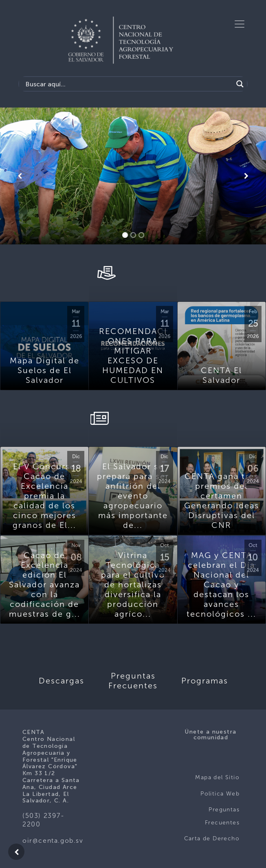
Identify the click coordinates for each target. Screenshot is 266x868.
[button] (20, 176)
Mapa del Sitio (217, 777)
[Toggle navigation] (240, 24)
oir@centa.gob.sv (53, 841)
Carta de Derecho (212, 838)
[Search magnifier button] (240, 84)
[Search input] (128, 84)
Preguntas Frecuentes (222, 816)
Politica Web (220, 794)
